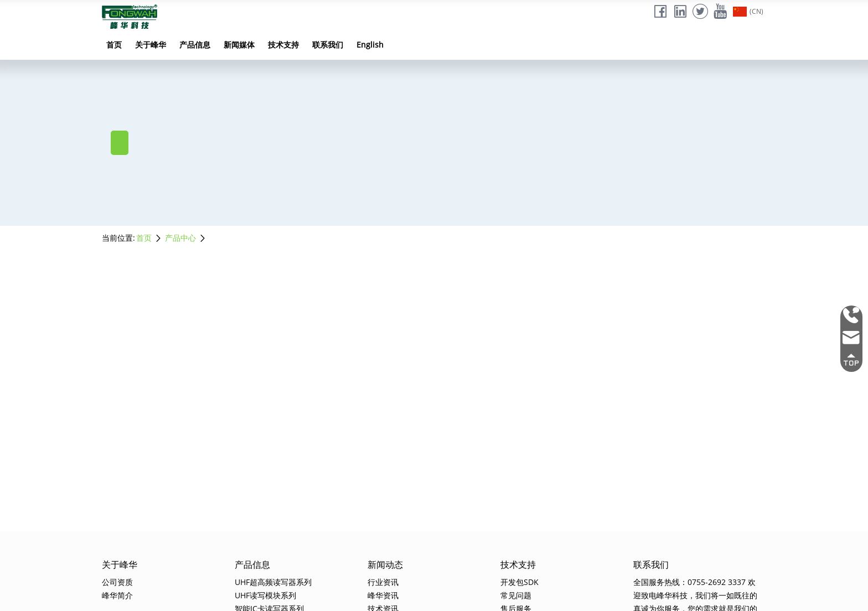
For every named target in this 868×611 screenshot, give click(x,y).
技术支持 (283, 45)
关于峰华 (151, 45)
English (370, 45)
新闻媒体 (239, 45)
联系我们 (328, 45)
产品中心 (180, 238)
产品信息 (195, 45)
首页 (114, 45)
